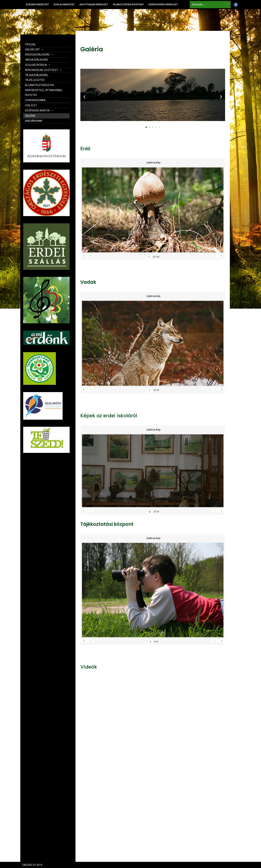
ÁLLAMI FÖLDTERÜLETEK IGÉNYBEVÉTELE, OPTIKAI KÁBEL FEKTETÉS (44, 90)
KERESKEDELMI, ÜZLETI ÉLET (43, 70)
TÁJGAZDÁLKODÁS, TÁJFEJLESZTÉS (37, 78)
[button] (146, 127)
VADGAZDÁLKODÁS (37, 60)
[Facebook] (236, 5)
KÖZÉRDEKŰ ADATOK (39, 110)
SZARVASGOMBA (35, 100)
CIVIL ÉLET (31, 105)
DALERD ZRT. (34, 50)
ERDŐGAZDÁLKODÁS (39, 55)
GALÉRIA (30, 116)
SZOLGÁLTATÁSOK (38, 65)
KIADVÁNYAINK (34, 121)
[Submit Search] (227, 5)
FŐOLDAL (30, 44)
